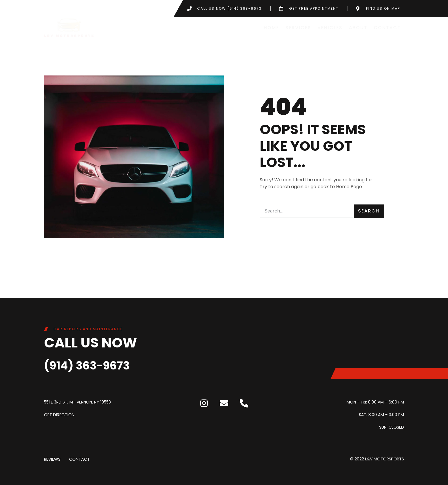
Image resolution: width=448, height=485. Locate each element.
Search (369, 211)
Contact (387, 28)
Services (298, 28)
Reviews (52, 459)
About (358, 28)
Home (271, 28)
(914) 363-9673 (96, 365)
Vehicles (330, 28)
